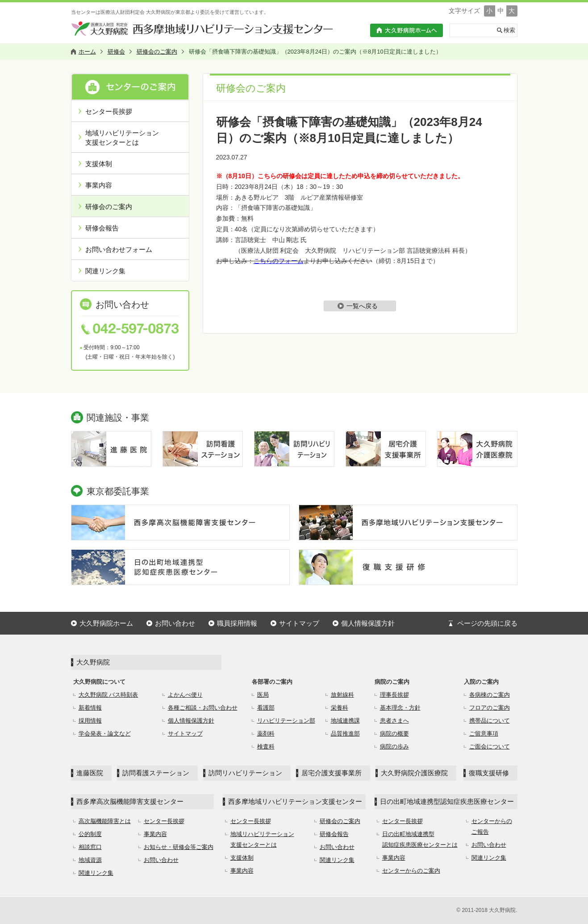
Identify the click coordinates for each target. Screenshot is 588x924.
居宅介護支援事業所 (332, 773)
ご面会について (490, 746)
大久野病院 (93, 662)
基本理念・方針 (400, 708)
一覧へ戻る (362, 306)
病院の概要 (394, 734)
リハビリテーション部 (286, 721)
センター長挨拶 (109, 111)
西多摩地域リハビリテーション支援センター (295, 801)
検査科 (266, 746)
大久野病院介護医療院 (414, 773)
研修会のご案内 (109, 207)
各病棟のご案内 (490, 695)
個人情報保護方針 (368, 623)
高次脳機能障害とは (105, 821)
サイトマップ (299, 623)
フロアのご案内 (490, 708)
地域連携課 (345, 721)
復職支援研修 (489, 773)
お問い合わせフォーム (119, 249)
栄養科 (340, 708)
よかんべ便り (185, 695)
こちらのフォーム (279, 261)
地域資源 (90, 860)
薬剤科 (266, 734)
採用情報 (90, 721)
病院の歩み (394, 746)
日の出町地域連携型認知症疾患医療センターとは (420, 839)
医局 (263, 695)
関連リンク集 (105, 271)
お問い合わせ (175, 623)
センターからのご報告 (492, 826)
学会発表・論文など (105, 734)
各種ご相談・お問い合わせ (203, 708)
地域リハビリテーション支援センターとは (122, 138)
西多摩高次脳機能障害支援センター (130, 801)
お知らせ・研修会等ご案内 (179, 847)
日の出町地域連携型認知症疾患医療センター (447, 801)
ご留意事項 (484, 734)
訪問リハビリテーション (245, 773)
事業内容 (99, 185)
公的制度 (90, 834)
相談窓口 (90, 847)
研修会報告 (102, 228)
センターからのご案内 (411, 871)
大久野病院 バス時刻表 (108, 695)
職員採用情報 (237, 623)
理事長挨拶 (394, 695)
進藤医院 (90, 773)
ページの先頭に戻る (487, 623)
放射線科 (342, 695)
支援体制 (99, 164)
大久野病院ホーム (106, 623)
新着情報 (90, 708)
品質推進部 (345, 734)
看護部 (266, 708)
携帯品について (490, 721)
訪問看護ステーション (156, 773)
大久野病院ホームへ (407, 30)
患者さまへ (394, 721)
